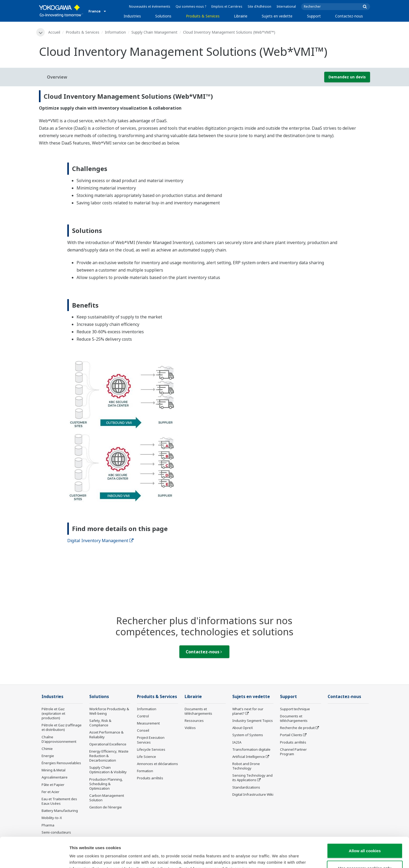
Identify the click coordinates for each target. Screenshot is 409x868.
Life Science (146, 757)
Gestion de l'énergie (106, 807)
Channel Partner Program (293, 752)
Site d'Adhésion (259, 6)
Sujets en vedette (277, 16)
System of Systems (248, 735)
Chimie (47, 749)
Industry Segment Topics (253, 721)
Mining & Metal (54, 770)
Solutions (163, 16)
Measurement (148, 723)
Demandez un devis (347, 77)
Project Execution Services (151, 740)
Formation (145, 771)
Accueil (54, 32)
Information (115, 32)
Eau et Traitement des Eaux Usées (59, 801)
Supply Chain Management (154, 32)
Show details (278, 858)
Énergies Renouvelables (61, 763)
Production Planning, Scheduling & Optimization (106, 784)
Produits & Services (203, 16)
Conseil (143, 730)
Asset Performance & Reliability (106, 734)
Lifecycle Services (151, 749)
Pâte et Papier (53, 785)
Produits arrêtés (150, 778)
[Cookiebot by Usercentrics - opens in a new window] (34, 858)
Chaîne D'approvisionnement (59, 739)
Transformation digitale (251, 749)
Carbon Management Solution (107, 798)
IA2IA (237, 742)
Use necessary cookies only (365, 840)
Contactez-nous (349, 16)
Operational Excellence (108, 744)
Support (314, 16)
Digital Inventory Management (100, 541)
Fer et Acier (50, 792)
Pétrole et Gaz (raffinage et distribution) (62, 727)
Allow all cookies (365, 822)
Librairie (241, 16)
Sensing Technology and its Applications (252, 778)
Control (143, 716)
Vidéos (190, 728)
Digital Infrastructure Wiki (253, 794)
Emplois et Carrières (227, 6)
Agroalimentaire (55, 777)
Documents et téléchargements (198, 711)
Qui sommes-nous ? (191, 6)
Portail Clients (291, 735)
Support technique (295, 709)
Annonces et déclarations (157, 764)
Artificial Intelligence (249, 757)
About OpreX (243, 728)
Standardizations (246, 787)
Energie (48, 756)
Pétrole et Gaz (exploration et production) (53, 713)
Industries (132, 16)
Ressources (194, 721)
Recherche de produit (297, 728)
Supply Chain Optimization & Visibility (108, 770)
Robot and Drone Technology (246, 766)
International (286, 6)
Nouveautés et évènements (150, 6)
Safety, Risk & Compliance (100, 723)
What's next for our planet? (248, 711)
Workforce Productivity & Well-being (109, 711)
